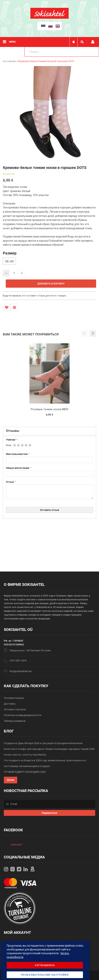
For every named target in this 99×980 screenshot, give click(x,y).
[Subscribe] (49, 813)
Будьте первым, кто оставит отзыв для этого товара (34, 296)
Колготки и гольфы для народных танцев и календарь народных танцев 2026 (49, 749)
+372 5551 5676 (18, 661)
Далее (11, 780)
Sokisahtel (16, 845)
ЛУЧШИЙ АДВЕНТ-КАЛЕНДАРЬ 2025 (25, 772)
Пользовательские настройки (45, 975)
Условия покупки (14, 698)
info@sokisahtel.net (20, 671)
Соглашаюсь (45, 965)
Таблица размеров (15, 721)
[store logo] (49, 18)
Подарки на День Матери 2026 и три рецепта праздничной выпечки (43, 743)
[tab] (49, 431)
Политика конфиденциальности (23, 715)
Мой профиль (93, 42)
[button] (93, 333)
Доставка (10, 704)
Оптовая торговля (15, 709)
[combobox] (62, 52)
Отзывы (13, 431)
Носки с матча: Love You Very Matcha (25, 755)
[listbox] (49, 262)
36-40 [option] (9, 261)
